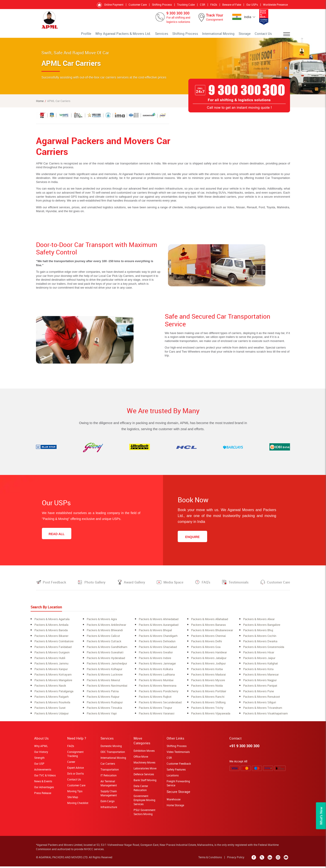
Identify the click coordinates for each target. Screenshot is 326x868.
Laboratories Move (145, 770)
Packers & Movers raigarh (52, 698)
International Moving (228, 35)
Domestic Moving (111, 747)
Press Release (43, 794)
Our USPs (252, 5)
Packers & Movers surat (50, 709)
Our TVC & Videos (45, 777)
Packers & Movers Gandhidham (107, 650)
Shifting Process (162, 5)
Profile (121, 35)
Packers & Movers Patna (103, 693)
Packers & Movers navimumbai (107, 688)
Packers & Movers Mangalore (53, 682)
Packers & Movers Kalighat (261, 666)
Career (71, 763)
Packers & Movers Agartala (52, 622)
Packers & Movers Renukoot (262, 698)
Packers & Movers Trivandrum (263, 709)
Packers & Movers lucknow (105, 677)
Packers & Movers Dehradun (157, 644)
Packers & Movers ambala (51, 628)
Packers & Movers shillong (208, 704)
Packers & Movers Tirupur (155, 709)
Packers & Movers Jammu (51, 666)
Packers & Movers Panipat (260, 688)
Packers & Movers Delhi (206, 644)
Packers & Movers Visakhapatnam (265, 715)
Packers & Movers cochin (260, 639)
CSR (203, 5)
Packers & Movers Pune (259, 693)
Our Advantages (44, 788)
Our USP (39, 765)
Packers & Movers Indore (155, 660)
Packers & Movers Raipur (103, 698)
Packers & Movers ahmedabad (159, 622)
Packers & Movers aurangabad (159, 628)
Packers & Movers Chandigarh (158, 639)
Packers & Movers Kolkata (156, 671)
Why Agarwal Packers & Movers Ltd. (151, 35)
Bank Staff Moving (145, 781)
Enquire (192, 540)
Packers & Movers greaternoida (264, 650)
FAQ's (214, 5)
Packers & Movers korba (207, 671)
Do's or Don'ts (76, 775)
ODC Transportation (113, 753)
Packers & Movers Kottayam (53, 677)
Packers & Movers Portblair (209, 693)
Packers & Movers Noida (207, 688)
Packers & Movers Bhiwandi (105, 633)
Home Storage (175, 806)
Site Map (73, 798)
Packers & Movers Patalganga (54, 693)
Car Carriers (108, 765)
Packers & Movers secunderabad (160, 704)
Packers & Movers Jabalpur (209, 660)
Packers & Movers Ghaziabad (158, 650)
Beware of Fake (232, 5)
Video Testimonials (178, 753)
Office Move (141, 758)
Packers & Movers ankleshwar (106, 628)
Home (40, 104)
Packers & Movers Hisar (259, 655)
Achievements (43, 771)
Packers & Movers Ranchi (208, 698)
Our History (41, 753)
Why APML (41, 747)
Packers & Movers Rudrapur (105, 704)
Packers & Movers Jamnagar (157, 666)
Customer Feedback (179, 765)
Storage (249, 35)
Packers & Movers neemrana (158, 688)
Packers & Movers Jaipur (259, 660)
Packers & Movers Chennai (208, 639)
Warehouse (174, 801)
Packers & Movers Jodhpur (208, 666)
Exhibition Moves (144, 752)
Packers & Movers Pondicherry (159, 693)
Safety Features (176, 771)
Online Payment (114, 5)
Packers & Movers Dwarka (260, 644)
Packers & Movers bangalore (262, 628)
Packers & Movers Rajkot (155, 698)
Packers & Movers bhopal (155, 633)
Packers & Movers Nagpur (260, 682)
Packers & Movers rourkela (52, 704)
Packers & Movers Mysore (208, 682)
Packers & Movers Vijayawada (211, 715)
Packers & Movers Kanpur (51, 671)
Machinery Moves (144, 764)
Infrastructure (109, 808)
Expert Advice (76, 769)
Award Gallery (134, 586)
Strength (39, 759)
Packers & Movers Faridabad (53, 650)
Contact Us (265, 35)
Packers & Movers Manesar (261, 677)
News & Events (43, 783)
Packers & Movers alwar (259, 622)
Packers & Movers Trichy (207, 709)
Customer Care (138, 5)
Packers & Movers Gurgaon (52, 655)
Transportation (110, 771)
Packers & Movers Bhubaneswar (212, 633)
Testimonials (239, 586)
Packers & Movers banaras (209, 628)
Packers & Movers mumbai (156, 682)
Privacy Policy (237, 859)
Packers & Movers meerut (103, 682)
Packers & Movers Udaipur (52, 715)
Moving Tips (75, 792)
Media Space (173, 586)
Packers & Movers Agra (102, 622)
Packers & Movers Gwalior (156, 655)
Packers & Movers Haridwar (209, 655)
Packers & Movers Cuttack (104, 644)
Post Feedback (54, 586)
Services (182, 35)
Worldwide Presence (275, 5)
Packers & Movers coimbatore (54, 644)
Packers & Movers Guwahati (105, 655)
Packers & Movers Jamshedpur (107, 666)
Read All (57, 537)
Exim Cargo (108, 802)
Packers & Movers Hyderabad (106, 660)
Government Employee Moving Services (144, 801)
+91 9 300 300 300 (244, 747)
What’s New (321, 816)
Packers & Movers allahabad (210, 622)
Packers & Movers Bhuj (258, 633)
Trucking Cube (186, 5)
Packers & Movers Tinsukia (104, 709)
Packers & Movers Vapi (102, 715)
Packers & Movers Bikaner (51, 639)
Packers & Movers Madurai (208, 677)
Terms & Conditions (212, 859)
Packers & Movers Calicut (103, 639)
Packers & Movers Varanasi (157, 715)
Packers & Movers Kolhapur (104, 671)
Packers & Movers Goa (206, 650)
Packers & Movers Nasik (50, 688)
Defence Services (144, 776)
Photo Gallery (95, 586)
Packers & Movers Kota (258, 671)
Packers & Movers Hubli (50, 660)
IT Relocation (109, 777)
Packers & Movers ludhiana (157, 677)
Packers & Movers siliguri (260, 704)
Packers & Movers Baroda (51, 633)
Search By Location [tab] (46, 610)
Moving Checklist (78, 804)
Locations (173, 777)
